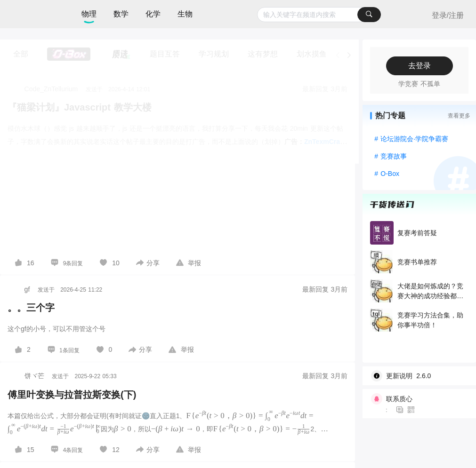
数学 (121, 14)
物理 (89, 14)
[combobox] (319, 15)
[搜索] (369, 15)
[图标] (401, 410)
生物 (185, 14)
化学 (153, 14)
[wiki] (423, 376)
